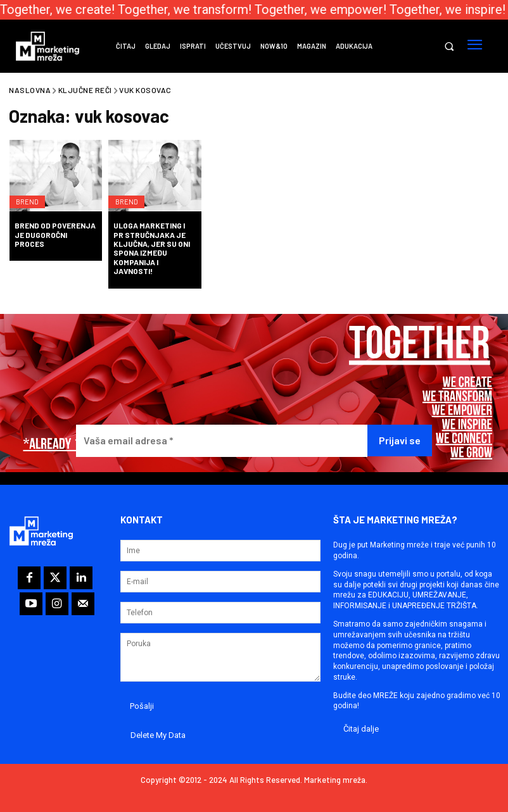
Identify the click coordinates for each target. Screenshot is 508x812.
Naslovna (30, 90)
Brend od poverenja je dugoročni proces (55, 234)
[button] (449, 47)
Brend (31, 195)
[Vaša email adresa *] (221, 441)
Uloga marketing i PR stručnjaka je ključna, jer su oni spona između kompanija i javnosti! (152, 248)
